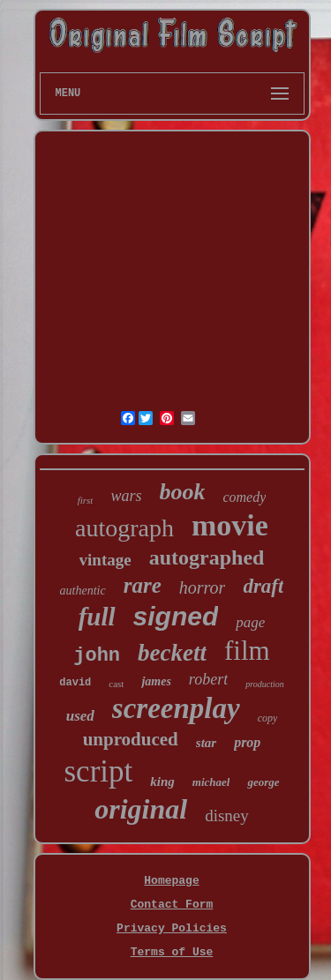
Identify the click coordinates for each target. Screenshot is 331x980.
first (86, 500)
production (265, 684)
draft (263, 586)
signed (176, 616)
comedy (244, 497)
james (156, 681)
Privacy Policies (172, 928)
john (97, 656)
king (162, 782)
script (99, 771)
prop (247, 742)
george (263, 782)
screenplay (176, 708)
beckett (172, 653)
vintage (105, 560)
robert (208, 679)
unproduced (131, 739)
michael (211, 782)
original (141, 809)
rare (143, 585)
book (182, 492)
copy (268, 718)
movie (230, 525)
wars (126, 496)
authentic (83, 591)
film (247, 651)
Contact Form (172, 905)
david (75, 683)
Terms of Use (172, 952)
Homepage (171, 881)
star (206, 743)
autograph (124, 528)
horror (203, 587)
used (80, 716)
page (250, 622)
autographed (207, 557)
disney (227, 815)
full (97, 617)
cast (116, 684)
